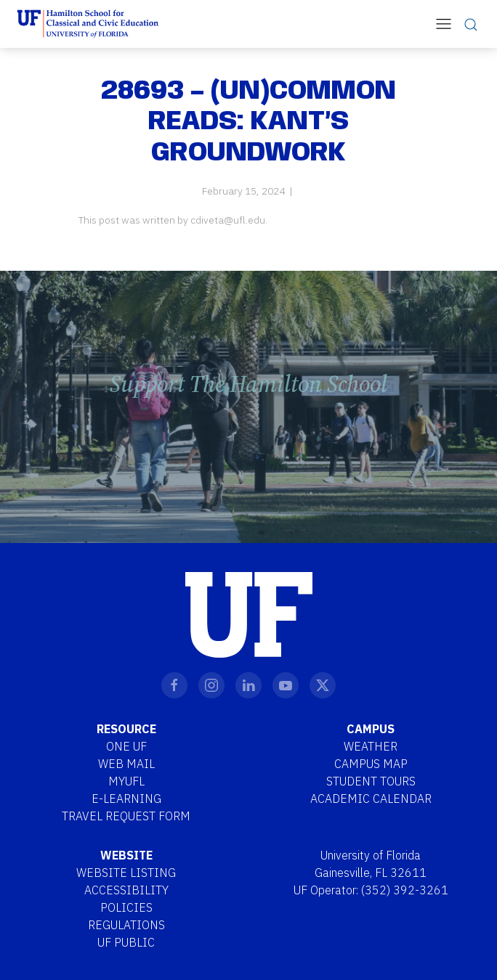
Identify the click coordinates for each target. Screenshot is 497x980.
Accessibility (126, 890)
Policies (126, 907)
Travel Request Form (126, 816)
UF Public (126, 942)
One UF (126, 746)
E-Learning (126, 799)
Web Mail (126, 764)
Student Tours (371, 781)
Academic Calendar (371, 799)
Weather (371, 746)
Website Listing (126, 873)
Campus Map (371, 764)
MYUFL (126, 781)
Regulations (126, 925)
